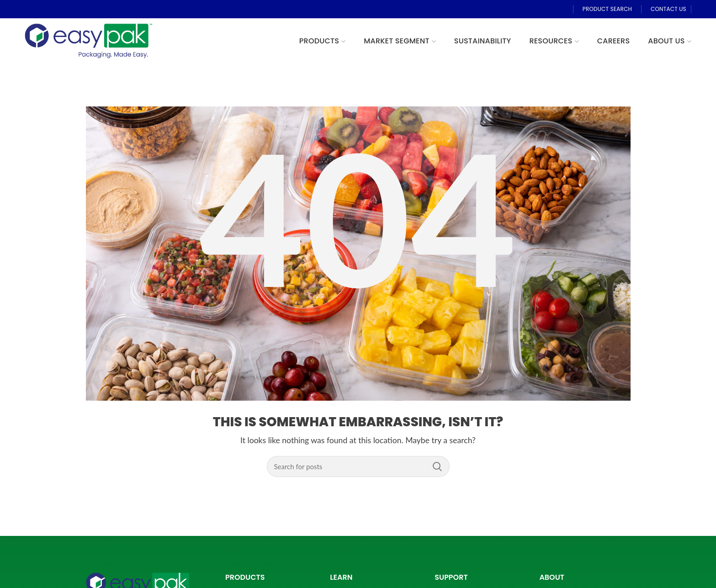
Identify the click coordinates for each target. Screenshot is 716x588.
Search (437, 466)
